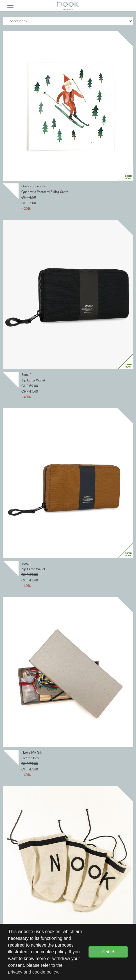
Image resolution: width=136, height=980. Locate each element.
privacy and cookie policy (33, 972)
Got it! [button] (108, 952)
